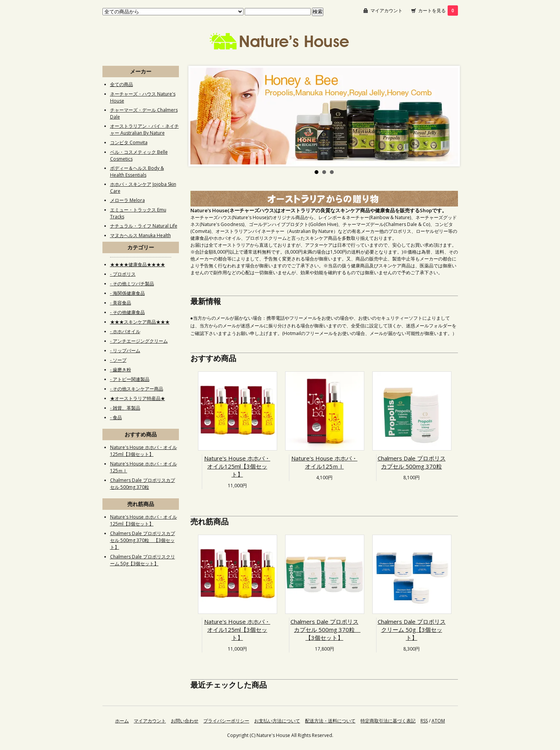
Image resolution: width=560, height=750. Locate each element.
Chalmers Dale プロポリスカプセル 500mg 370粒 (412, 462)
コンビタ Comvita (129, 142)
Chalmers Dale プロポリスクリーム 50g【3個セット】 (412, 630)
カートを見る (438, 11)
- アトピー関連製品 (130, 379)
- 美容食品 (121, 303)
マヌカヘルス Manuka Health (140, 235)
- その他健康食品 (127, 312)
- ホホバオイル (125, 331)
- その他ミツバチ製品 (132, 284)
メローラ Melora (127, 200)
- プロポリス (123, 274)
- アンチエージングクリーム (139, 341)
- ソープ (118, 360)
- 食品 (116, 417)
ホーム (122, 721)
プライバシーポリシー (226, 721)
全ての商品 (122, 84)
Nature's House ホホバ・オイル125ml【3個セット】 (237, 466)
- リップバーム (125, 351)
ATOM (438, 721)
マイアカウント (386, 11)
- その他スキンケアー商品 (137, 389)
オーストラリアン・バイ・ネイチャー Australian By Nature (144, 129)
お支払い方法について (277, 721)
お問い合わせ (185, 721)
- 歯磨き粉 (121, 370)
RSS (424, 721)
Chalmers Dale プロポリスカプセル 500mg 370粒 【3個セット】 (326, 630)
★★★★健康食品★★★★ (138, 264)
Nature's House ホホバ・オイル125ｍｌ (324, 462)
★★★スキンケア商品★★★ (140, 322)
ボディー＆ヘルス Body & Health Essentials (137, 172)
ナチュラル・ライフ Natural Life (144, 226)
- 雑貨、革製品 (125, 408)
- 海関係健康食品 (127, 293)
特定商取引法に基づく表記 (388, 721)
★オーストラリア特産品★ (138, 398)
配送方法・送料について (330, 721)
